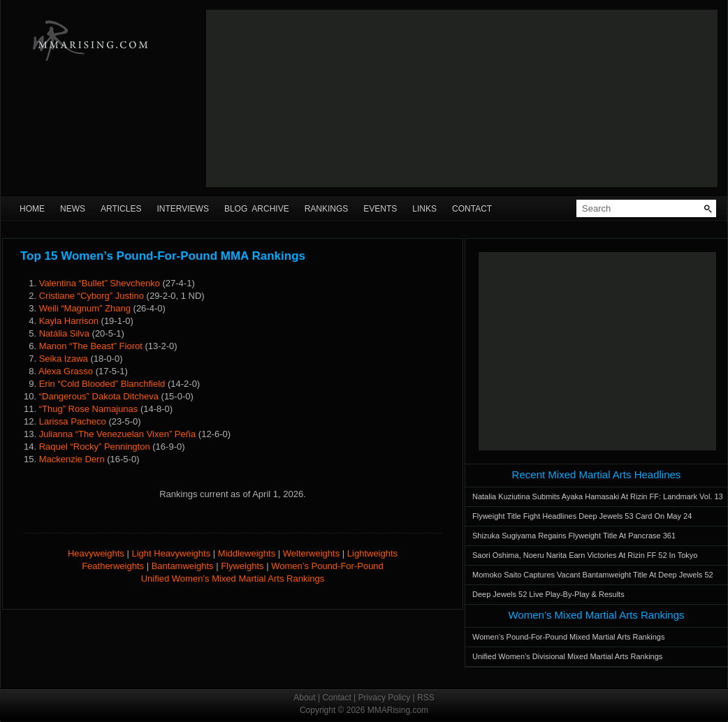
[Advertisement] (313, 98)
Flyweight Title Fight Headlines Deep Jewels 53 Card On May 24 (582, 516)
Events (380, 209)
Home (32, 209)
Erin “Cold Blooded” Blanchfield (102, 384)
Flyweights (242, 566)
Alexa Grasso (66, 371)
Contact (472, 209)
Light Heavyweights (171, 553)
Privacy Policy (385, 698)
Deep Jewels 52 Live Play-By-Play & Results (548, 594)
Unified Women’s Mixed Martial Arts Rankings (233, 579)
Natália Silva (64, 333)
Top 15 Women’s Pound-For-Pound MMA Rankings (163, 256)
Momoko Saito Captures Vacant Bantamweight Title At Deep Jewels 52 (593, 575)
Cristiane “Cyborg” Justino (92, 296)
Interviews (182, 209)
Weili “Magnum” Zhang (85, 308)
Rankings (327, 209)
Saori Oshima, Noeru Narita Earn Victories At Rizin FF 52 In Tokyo (585, 555)
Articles (121, 209)
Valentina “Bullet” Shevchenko (100, 283)
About (304, 698)
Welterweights (311, 553)
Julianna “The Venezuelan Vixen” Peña (118, 434)
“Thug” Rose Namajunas (89, 409)
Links (424, 209)
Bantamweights (183, 566)
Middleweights (247, 553)
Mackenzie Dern (72, 459)
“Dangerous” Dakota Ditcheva (99, 396)
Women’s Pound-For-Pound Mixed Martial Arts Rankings (568, 637)
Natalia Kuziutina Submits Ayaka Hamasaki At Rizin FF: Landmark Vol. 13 (598, 496)
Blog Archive (257, 209)
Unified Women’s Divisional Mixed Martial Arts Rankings (567, 656)
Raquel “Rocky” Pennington (95, 447)
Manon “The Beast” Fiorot (91, 346)
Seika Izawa (64, 359)
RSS (426, 698)
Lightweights (372, 553)
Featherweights (113, 566)
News (73, 209)
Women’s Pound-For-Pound (327, 566)
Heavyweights (96, 553)
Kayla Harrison (69, 321)
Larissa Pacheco (73, 421)
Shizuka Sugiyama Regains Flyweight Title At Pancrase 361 (574, 536)
